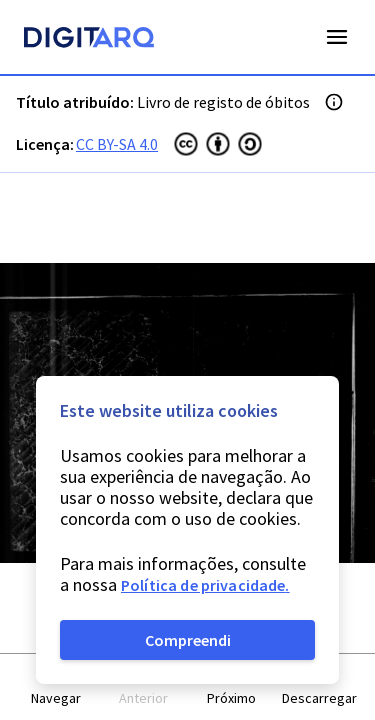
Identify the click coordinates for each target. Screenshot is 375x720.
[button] (56, 687)
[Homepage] (89, 40)
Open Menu (337, 37)
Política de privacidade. (205, 585)
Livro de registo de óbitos (223, 102)
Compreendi (188, 640)
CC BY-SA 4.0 (117, 144)
